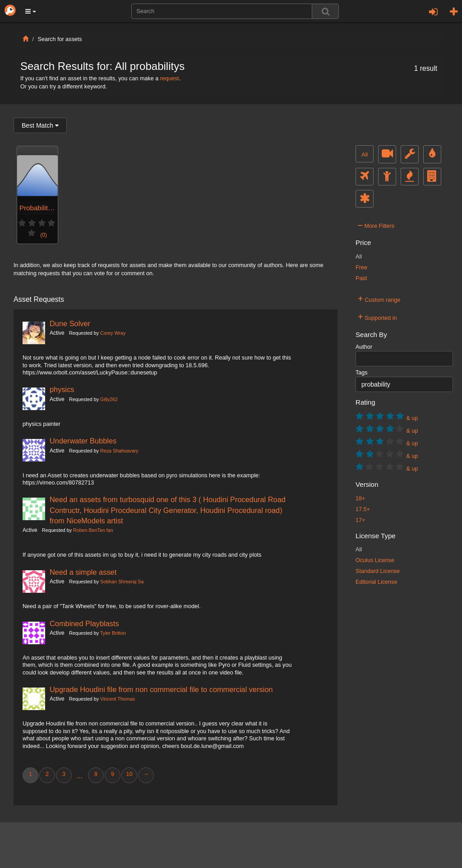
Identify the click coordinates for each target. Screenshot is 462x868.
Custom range (379, 299)
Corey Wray (113, 333)
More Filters (376, 225)
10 (129, 774)
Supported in (377, 317)
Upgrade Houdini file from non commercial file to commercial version (161, 689)
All (365, 155)
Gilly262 (109, 399)
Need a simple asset (83, 572)
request (170, 78)
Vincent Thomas (118, 699)
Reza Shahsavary (119, 451)
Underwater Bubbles (83, 441)
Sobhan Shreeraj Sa (122, 582)
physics (62, 389)
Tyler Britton (113, 633)
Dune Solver (70, 323)
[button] (31, 11)
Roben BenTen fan (93, 530)
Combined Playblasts (84, 623)
